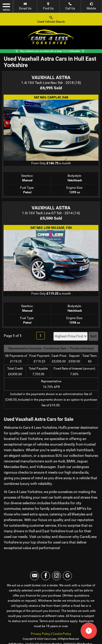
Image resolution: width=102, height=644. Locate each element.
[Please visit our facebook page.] (46, 576)
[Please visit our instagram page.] (56, 576)
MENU (6, 7)
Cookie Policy (62, 634)
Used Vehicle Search (51, 19)
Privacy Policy (41, 634)
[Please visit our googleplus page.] (67, 576)
